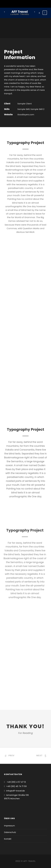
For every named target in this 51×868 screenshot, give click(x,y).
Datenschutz (10, 832)
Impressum (9, 826)
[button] (6, 9)
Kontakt (8, 839)
